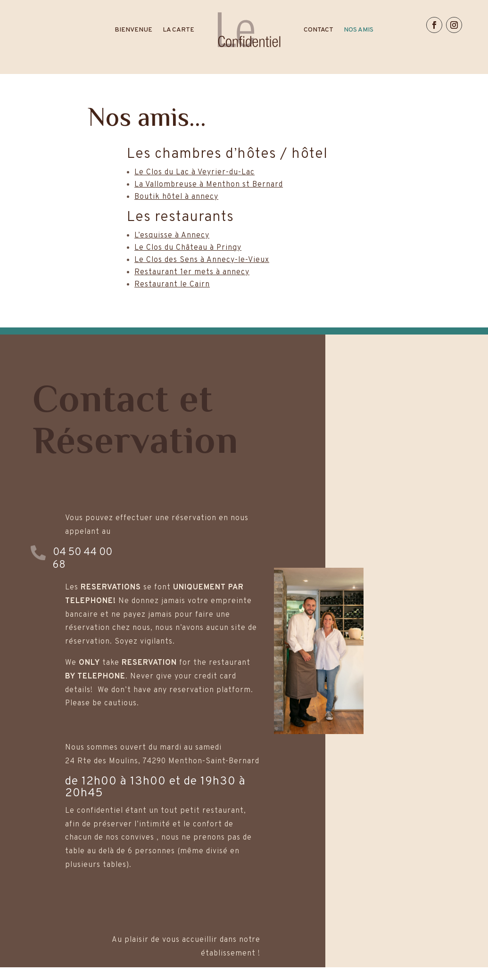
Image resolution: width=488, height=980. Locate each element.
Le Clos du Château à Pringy (188, 248)
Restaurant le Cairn (172, 285)
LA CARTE (178, 30)
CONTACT (318, 30)
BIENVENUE (133, 30)
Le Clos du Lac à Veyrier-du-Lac (194, 172)
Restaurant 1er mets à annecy (192, 272)
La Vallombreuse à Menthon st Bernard (209, 185)
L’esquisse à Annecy (172, 236)
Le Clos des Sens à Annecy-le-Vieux (202, 260)
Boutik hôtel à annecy (176, 197)
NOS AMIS (359, 30)
